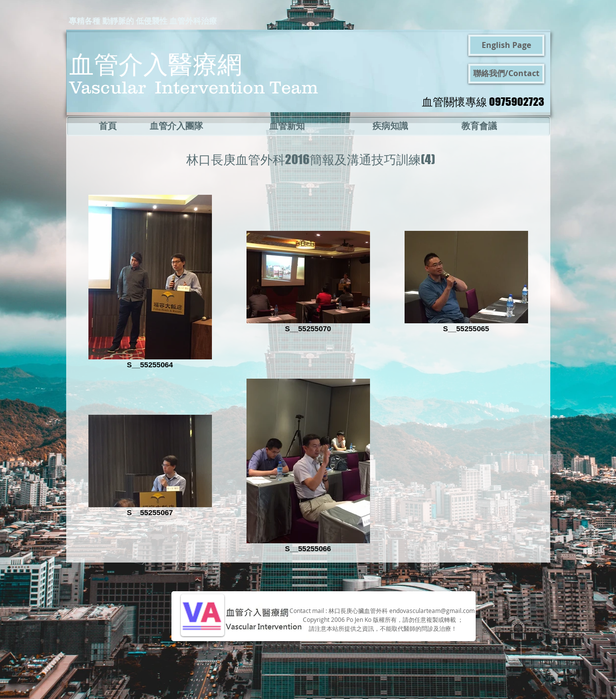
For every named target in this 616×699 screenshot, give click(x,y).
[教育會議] (479, 126)
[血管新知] (287, 126)
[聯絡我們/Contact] (506, 74)
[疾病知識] (390, 126)
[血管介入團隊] (176, 126)
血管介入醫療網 (156, 64)
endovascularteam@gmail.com (432, 611)
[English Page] (506, 45)
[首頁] (108, 126)
